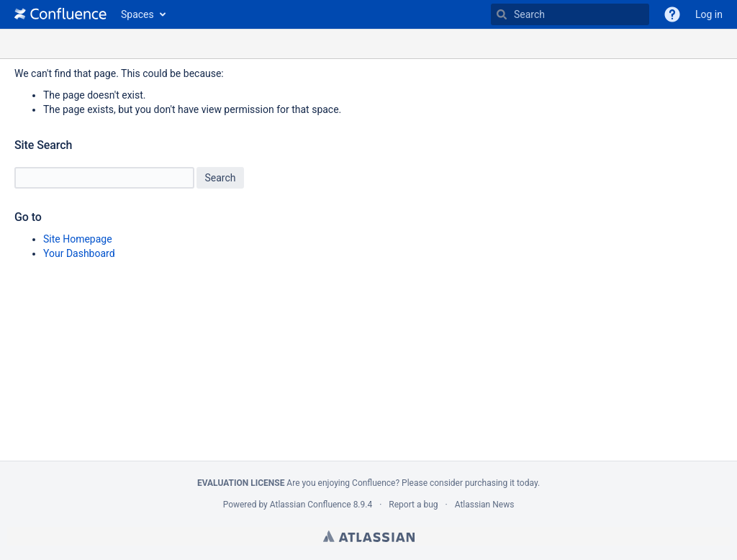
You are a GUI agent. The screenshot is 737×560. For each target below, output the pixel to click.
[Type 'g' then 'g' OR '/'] (570, 14)
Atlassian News (485, 505)
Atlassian (369, 536)
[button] (672, 14)
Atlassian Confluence (311, 505)
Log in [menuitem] (709, 14)
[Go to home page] (60, 14)
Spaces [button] (137, 14)
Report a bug (413, 505)
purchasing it (490, 483)
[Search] (502, 14)
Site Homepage (78, 239)
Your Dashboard (79, 253)
